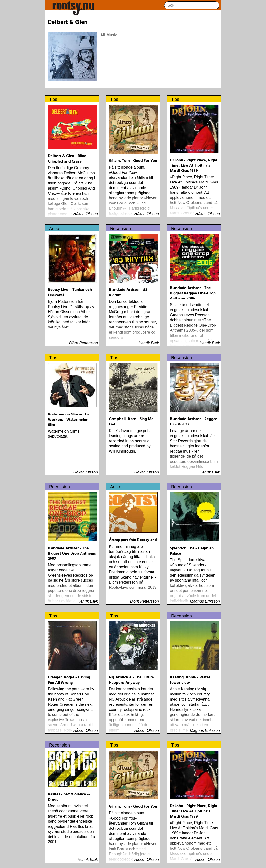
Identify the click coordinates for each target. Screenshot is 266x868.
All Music (109, 35)
